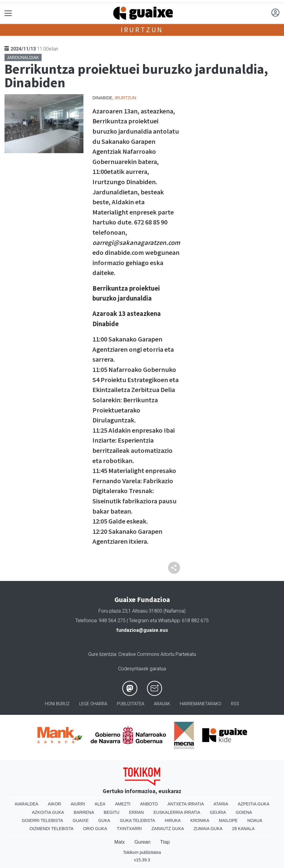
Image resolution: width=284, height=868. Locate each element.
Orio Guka (95, 829)
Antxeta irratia (186, 804)
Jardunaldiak (23, 57)
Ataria (221, 804)
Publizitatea (131, 704)
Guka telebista (137, 820)
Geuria (218, 812)
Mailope (228, 820)
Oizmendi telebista (52, 829)
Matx (119, 842)
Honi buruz (57, 704)
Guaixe (81, 820)
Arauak (162, 704)
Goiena (244, 812)
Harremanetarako (201, 704)
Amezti (123, 804)
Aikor (55, 804)
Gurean (142, 842)
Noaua (255, 820)
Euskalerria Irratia (177, 812)
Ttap (165, 842)
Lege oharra (93, 704)
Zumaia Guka (208, 829)
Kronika (200, 820)
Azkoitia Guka (48, 812)
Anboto (149, 804)
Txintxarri (129, 829)
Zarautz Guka (168, 829)
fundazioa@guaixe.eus (142, 630)
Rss (235, 704)
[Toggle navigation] (8, 13)
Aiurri (78, 804)
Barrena (84, 812)
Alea (100, 804)
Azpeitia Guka (253, 804)
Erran (136, 812)
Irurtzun (142, 30)
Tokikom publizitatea (142, 852)
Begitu (111, 812)
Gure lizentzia (102, 654)
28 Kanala (243, 829)
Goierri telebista (42, 820)
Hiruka (173, 820)
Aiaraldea (26, 804)
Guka (104, 820)
